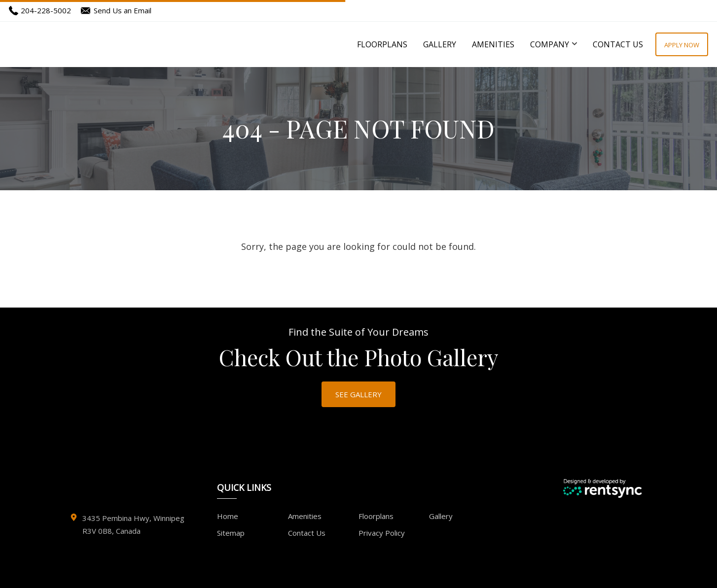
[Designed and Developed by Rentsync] (602, 488)
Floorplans (382, 44)
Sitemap (231, 533)
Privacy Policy (382, 533)
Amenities (493, 44)
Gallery (440, 44)
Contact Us (618, 44)
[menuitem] (382, 44)
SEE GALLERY (358, 394)
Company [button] (554, 44)
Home (228, 516)
